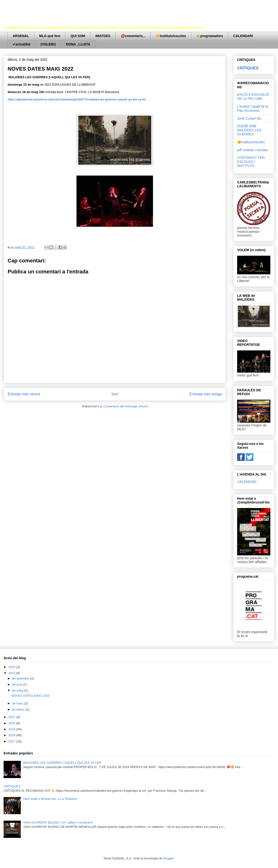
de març (18, 703)
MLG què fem (50, 36)
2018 (12, 735)
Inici (115, 394)
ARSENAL (21, 36)
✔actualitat (21, 44)
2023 (12, 667)
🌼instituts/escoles (171, 36)
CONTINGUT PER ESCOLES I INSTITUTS (251, 162)
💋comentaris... (133, 36)
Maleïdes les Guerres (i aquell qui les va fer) (103, 18)
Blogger (169, 858)
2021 (12, 717)
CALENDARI (243, 36)
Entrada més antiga (206, 394)
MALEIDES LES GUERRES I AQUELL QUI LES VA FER (62, 763)
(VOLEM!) (48, 44)
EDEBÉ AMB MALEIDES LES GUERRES (249, 130)
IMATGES (103, 36)
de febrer (19, 710)
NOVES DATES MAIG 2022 (30, 696)
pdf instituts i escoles (253, 150)
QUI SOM (78, 36)
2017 (12, 741)
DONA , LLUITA (78, 44)
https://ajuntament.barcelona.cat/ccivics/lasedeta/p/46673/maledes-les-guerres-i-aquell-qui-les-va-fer (77, 99)
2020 (12, 723)
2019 (12, 729)
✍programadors (210, 36)
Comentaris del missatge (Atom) (125, 406)
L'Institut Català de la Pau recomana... (253, 108)
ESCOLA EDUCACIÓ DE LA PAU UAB (253, 97)
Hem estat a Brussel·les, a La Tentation (50, 799)
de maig (18, 690)
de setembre (21, 678)
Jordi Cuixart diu (249, 118)
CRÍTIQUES (248, 68)
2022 (12, 673)
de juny (18, 684)
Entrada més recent (24, 394)
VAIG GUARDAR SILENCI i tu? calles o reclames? (58, 822)
